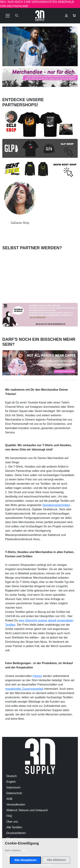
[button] (74, 16)
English (11, 782)
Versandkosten (16, 805)
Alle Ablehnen (56, 860)
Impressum (13, 787)
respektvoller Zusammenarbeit (24, 689)
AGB (9, 799)
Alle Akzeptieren (26, 860)
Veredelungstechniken (56, 505)
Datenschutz (14, 793)
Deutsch (12, 776)
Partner (37, 676)
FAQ (9, 816)
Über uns (12, 822)
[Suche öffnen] (17, 16)
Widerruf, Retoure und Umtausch (27, 810)
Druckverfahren (16, 833)
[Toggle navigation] (8, 16)
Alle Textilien (14, 827)
